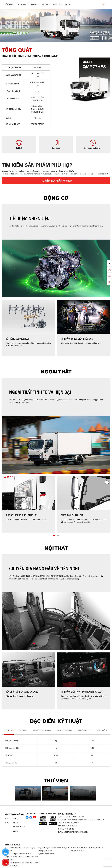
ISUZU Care (57, 4)
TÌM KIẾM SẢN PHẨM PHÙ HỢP (56, 181)
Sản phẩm (9, 814)
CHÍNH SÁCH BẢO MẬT (12, 845)
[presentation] (7, 24)
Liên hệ (15, 831)
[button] (54, 37)
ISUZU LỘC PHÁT (19, 814)
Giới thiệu (16, 819)
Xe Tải (7, 823)
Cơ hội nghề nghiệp (19, 827)
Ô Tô (6, 819)
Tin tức (68, 4)
